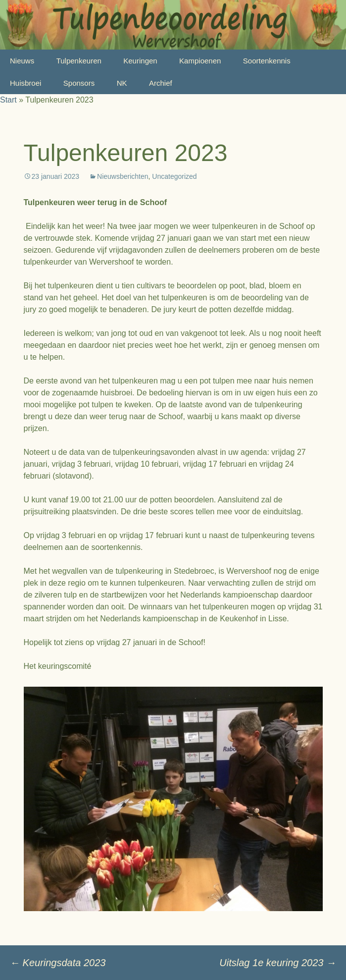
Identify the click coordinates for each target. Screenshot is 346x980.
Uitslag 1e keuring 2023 (278, 963)
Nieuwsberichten (123, 176)
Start (8, 100)
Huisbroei (25, 83)
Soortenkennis (267, 61)
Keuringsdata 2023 (58, 963)
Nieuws (22, 61)
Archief (161, 83)
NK (122, 83)
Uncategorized (174, 176)
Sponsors (79, 83)
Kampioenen (200, 61)
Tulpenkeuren (79, 61)
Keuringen (140, 61)
